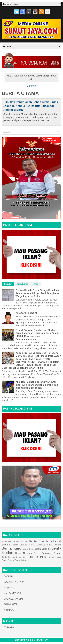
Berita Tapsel (55, 557)
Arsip (36, 284)
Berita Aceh (7, 542)
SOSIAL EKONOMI (13, 599)
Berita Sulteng (8, 557)
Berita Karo (12, 548)
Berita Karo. (28, 549)
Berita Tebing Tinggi (11, 560)
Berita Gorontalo (37, 545)
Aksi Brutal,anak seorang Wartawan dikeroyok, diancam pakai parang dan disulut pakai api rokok (37, 385)
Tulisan (24, 560)
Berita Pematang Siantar (48, 553)
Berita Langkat (42, 549)
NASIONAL (9, 588)
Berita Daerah (38, 541)
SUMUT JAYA (41, 640)
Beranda (31, 86)
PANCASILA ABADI (26, 313)
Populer (8, 284)
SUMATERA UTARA (14, 582)
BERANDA (9, 627)
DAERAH (8, 576)
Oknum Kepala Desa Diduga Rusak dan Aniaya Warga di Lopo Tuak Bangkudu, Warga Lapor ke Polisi (38, 293)
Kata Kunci (23, 284)
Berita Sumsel (23, 557)
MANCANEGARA (12, 593)
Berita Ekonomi (20, 545)
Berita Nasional (24, 553)
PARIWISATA (10, 604)
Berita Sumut (39, 557)
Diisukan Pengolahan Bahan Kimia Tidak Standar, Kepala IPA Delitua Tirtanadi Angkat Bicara (31, 106)
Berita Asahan (21, 542)
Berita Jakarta (54, 545)
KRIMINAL (9, 610)
